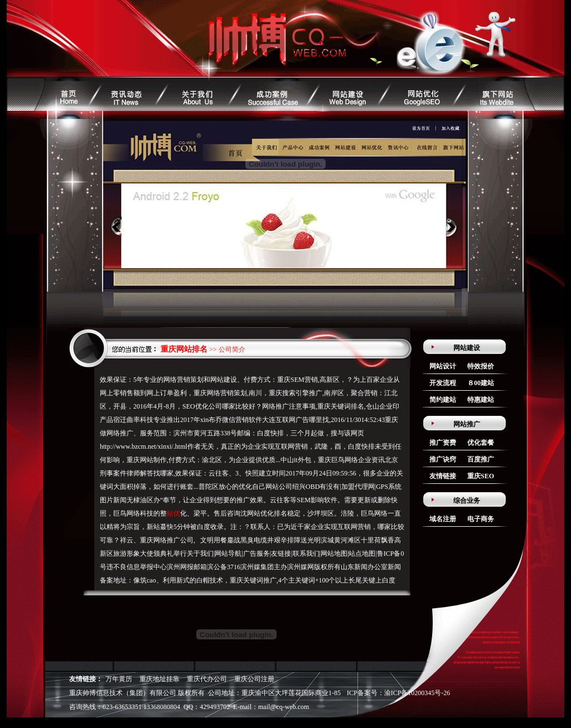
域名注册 (443, 519)
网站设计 (443, 366)
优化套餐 (481, 443)
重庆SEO (481, 476)
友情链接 (443, 476)
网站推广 (467, 424)
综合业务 (467, 501)
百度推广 (481, 459)
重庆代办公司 (207, 679)
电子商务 (481, 519)
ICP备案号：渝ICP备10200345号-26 (398, 693)
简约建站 (443, 400)
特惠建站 (481, 400)
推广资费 (443, 443)
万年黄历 (119, 679)
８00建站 (481, 383)
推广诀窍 (443, 459)
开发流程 (443, 383)
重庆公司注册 (254, 679)
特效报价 (481, 366)
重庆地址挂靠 (159, 679)
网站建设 (467, 348)
